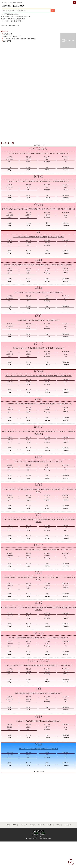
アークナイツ (13, 638)
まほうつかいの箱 (12, 404)
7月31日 (21, 638)
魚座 (38, 237)
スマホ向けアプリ (56, 638)
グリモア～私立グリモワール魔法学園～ (15, 519)
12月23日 (34, 749)
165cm (44, 153)
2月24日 (26, 237)
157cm (49, 404)
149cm (47, 181)
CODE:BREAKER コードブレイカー (14, 431)
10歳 (64, 665)
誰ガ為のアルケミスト (21, 348)
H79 (41, 577)
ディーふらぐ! (18, 237)
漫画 (57, 181)
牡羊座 (41, 292)
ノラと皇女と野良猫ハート (10, 489)
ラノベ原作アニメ (52, 209)
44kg (50, 348)
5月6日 (32, 461)
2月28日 (24, 265)
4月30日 (29, 431)
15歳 (74, 519)
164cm (56, 489)
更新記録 (33, 825)
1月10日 (26, 153)
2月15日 (21, 209)
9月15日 (26, 693)
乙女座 (31, 665)
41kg (56, 577)
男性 (39, 749)
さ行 (7, 25)
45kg (54, 404)
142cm (44, 693)
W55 (42, 489)
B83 (49, 608)
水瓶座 (31, 181)
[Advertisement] (39, 82)
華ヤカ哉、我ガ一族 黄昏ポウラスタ (17, 550)
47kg (54, 376)
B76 (48, 519)
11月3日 (30, 721)
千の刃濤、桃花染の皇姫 (12, 265)
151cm (41, 320)
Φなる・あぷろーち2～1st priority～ (17, 376)
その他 (58, 404)
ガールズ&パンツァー (15, 153)
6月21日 (32, 608)
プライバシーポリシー (39, 837)
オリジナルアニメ (52, 153)
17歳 (63, 376)
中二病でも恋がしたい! (10, 209)
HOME (8, 825)
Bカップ (46, 577)
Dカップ (48, 265)
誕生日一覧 (41, 825)
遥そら (64, 265)
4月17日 (32, 376)
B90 (38, 489)
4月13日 (31, 348)
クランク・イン (25, 749)
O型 (38, 431)
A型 (34, 153)
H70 (43, 181)
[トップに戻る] (71, 862)
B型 (40, 376)
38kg (47, 721)
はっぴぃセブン (14, 181)
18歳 (63, 550)
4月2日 (27, 320)
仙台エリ (66, 153)
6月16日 (17, 577)
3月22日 (32, 292)
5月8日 (22, 489)
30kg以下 (53, 665)
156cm (42, 237)
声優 (2, 25)
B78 (34, 577)
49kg (44, 209)
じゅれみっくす (21, 721)
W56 (50, 431)
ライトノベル (63, 209)
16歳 (60, 153)
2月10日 (22, 181)
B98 (46, 431)
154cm (46, 348)
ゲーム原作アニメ (44, 638)
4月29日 (21, 404)
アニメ (52, 181)
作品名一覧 (51, 825)
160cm (40, 209)
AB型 (30, 209)
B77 (38, 404)
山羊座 (38, 153)
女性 (31, 153)
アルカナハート (10, 665)
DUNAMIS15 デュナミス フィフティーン (15, 608)
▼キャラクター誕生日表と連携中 (12, 21)
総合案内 (18, 16)
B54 (36, 665)
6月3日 (32, 550)
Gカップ (50, 489)
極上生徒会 (19, 693)
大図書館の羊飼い (8, 577)
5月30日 (31, 519)
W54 (39, 181)
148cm (52, 577)
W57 (39, 265)
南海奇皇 (21, 320)
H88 (53, 431)
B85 (36, 265)
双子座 (44, 519)
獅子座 (30, 638)
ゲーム (59, 265)
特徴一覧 (59, 825)
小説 (60, 181)
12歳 (51, 320)
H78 (45, 404)
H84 (43, 265)
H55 (43, 665)
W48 (39, 665)
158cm (54, 265)
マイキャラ (24, 825)
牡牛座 (34, 404)
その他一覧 (68, 825)
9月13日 (19, 665)
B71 (36, 181)
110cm (47, 665)
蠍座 (38, 721)
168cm (35, 638)
